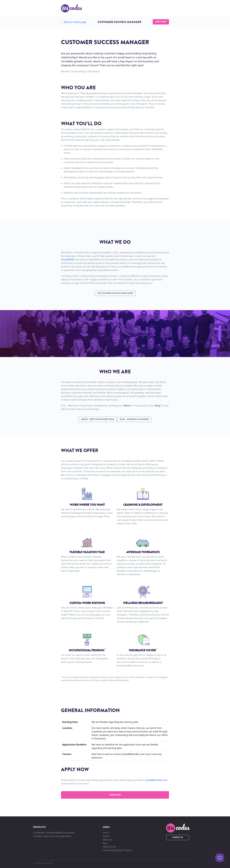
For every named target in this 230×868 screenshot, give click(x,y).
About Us (107, 840)
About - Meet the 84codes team (98, 419)
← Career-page (74, 22)
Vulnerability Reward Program (117, 850)
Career (106, 836)
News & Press (109, 847)
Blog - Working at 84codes (134, 419)
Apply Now (161, 22)
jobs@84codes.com (157, 780)
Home (106, 833)
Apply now (115, 795)
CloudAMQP (67, 260)
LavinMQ (52, 836)
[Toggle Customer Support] (220, 858)
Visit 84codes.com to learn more (115, 293)
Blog (105, 843)
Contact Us (178, 837)
